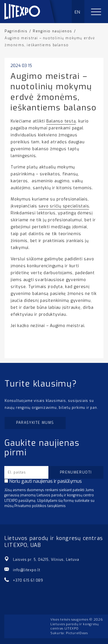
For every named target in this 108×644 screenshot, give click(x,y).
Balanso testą (61, 121)
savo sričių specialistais (64, 206)
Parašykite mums (35, 423)
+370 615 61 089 (28, 580)
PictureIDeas (77, 633)
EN (78, 12)
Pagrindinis (16, 31)
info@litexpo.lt (27, 570)
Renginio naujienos (53, 31)
